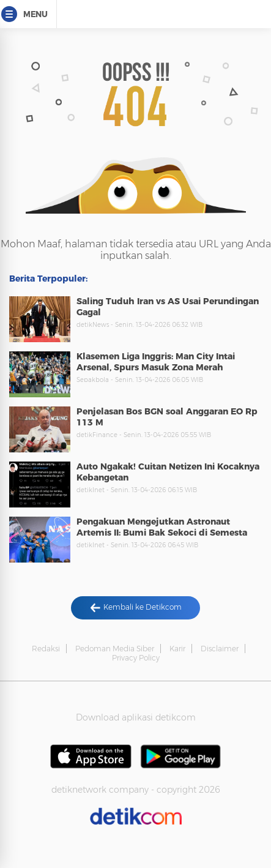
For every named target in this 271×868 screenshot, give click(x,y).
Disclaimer (220, 649)
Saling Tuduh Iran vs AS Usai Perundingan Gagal (168, 307)
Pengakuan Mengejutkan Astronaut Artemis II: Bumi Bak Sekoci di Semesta (162, 527)
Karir (177, 649)
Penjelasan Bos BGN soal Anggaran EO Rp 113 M (167, 417)
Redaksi (46, 649)
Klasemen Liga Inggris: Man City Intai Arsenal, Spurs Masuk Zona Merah (156, 362)
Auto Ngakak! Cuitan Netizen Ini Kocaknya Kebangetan (168, 472)
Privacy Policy (136, 658)
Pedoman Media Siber (115, 649)
